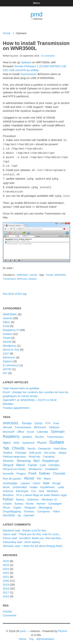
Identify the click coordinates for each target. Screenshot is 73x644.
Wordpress (10, 343)
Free (56, 421)
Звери (62, 450)
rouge (57, 481)
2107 (6, 351)
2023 (6, 566)
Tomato (49, 272)
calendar (42, 429)
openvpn (58, 429)
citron (36, 481)
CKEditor (54, 462)
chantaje (21, 450)
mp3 (36, 458)
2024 (6, 562)
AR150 (7, 339)
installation (52, 466)
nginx (7, 440)
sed (41, 488)
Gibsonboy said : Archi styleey (22, 539)
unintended (20, 484)
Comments (10, 613)
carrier (32, 462)
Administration (45, 636)
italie (46, 480)
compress (44, 509)
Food (6, 323)
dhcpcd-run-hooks (14, 466)
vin (39, 476)
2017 (6, 590)
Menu (36, 3)
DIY (5, 370)
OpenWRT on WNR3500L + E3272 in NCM (30, 397)
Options (8, 359)
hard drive (60, 446)
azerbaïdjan (10, 481)
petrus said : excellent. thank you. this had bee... (33, 535)
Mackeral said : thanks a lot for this (24, 528)
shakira (8, 450)
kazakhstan (48, 484)
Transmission (29, 74)
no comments (48, 56)
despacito (45, 446)
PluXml (62, 628)
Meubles (8, 401)
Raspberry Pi (11, 327)
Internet (33, 272)
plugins (21, 471)
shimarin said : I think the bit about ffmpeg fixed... (34, 543)
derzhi (31, 446)
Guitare (7, 331)
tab (6, 445)
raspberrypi (51, 458)
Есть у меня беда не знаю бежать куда (41, 492)
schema (8, 488)
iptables (27, 434)
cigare (17, 505)
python (8, 497)
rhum (7, 505)
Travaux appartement (16, 405)
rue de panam (12, 476)
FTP (48, 421)
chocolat (59, 471)
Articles (7, 609)
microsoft (9, 429)
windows (52, 488)
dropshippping (12, 509)
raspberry (11, 434)
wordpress (35, 466)
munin (30, 501)
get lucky (50, 450)
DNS (16, 440)
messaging (45, 505)
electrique (22, 488)
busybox (8, 492)
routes (39, 434)
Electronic (9, 355)
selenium (33, 497)
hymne (41, 501)
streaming (24, 458)
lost (43, 462)
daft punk (35, 450)
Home (7, 33)
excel (31, 429)
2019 (6, 582)
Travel (7, 335)
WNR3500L (23, 272)
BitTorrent (22, 276)
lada (61, 484)
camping (49, 454)
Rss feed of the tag (15, 291)
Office (6, 319)
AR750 (7, 367)
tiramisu (29, 509)
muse (6, 484)
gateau (44, 471)
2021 (6, 574)
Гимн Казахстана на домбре (21, 386)
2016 (6, 594)
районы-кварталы (14, 454)
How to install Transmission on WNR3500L (36, 46)
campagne (55, 501)
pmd (36, 14)
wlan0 (20, 462)
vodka (34, 484)
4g (19, 513)
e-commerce (11, 363)
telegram (30, 505)
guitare (57, 440)
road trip (35, 454)
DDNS (38, 421)
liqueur (25, 481)
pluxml (42, 440)
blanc (48, 476)
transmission (55, 434)
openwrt (29, 513)
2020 (6, 578)
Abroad (7, 425)
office (21, 429)
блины (19, 501)
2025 (6, 558)
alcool (29, 476)
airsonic (8, 458)
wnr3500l (9, 513)
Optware (26, 62)
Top (31, 636)
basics (20, 497)
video (56, 509)
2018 (6, 586)
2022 (6, 570)
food (32, 471)
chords (18, 445)
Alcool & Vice (11, 347)
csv (34, 488)
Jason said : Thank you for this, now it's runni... (32, 532)
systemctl (28, 440)
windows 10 (49, 497)
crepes (7, 501)
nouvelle (8, 471)
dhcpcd (8, 462)
